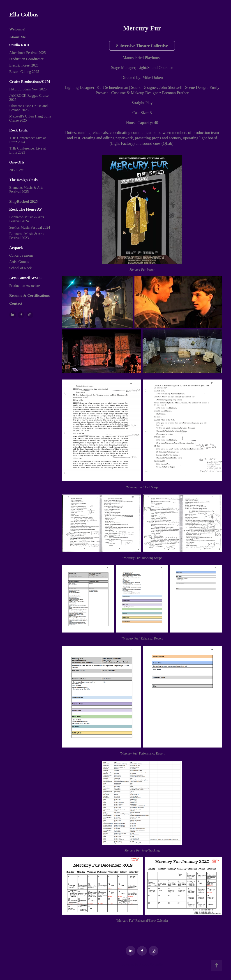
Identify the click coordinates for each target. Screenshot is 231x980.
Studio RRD (19, 45)
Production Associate (25, 286)
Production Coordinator (26, 59)
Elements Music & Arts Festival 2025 (26, 190)
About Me (17, 37)
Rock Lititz (18, 130)
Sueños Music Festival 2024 (30, 227)
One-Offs (17, 162)
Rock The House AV (26, 209)
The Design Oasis (23, 180)
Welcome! (17, 29)
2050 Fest (16, 170)
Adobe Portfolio (151, 964)
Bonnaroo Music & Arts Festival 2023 (27, 236)
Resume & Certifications (29, 296)
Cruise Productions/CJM (30, 82)
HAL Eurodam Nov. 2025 (28, 89)
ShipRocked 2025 (23, 201)
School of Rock (21, 268)
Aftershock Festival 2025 (28, 53)
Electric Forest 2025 (24, 65)
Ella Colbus (24, 15)
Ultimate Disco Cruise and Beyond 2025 (28, 108)
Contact (16, 303)
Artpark (16, 248)
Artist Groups (19, 262)
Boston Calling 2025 (24, 72)
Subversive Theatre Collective (142, 46)
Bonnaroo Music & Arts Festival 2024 (27, 219)
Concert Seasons (21, 255)
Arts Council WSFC (26, 278)
